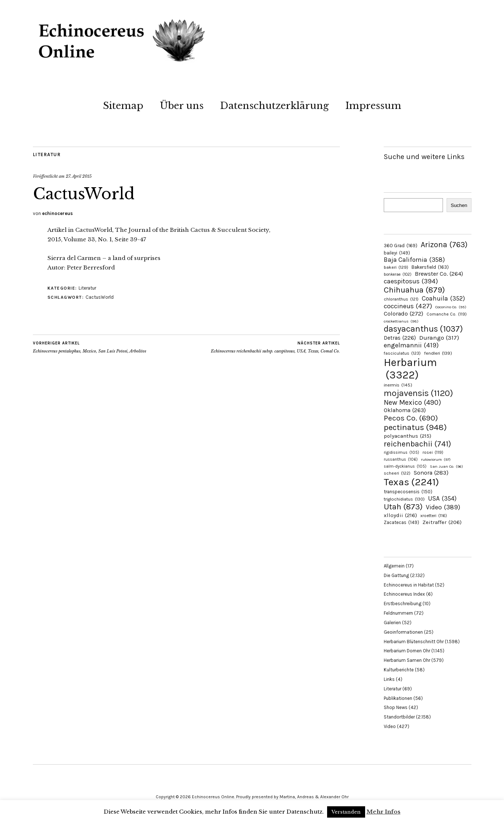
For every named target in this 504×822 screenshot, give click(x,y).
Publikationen (398, 698)
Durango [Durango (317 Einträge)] (439, 338)
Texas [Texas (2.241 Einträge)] (411, 482)
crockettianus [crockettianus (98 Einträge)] (401, 321)
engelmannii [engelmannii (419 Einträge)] (411, 345)
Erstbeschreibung (403, 604)
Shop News (396, 707)
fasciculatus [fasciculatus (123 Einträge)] (402, 353)
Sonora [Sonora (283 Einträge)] (431, 473)
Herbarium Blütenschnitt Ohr (414, 642)
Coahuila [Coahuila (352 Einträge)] (443, 298)
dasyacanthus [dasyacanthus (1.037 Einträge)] (423, 329)
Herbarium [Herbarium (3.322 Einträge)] (410, 369)
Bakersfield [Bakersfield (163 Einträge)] (430, 267)
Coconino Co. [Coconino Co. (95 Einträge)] (451, 307)
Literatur (47, 154)
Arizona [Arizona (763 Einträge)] (444, 244)
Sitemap (123, 106)
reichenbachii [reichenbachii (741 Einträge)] (417, 444)
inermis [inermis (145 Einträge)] (398, 385)
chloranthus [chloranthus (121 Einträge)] (401, 299)
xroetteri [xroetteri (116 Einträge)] (434, 516)
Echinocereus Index (404, 594)
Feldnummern (398, 613)
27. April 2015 (79, 176)
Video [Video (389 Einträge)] (443, 507)
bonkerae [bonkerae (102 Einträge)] (398, 274)
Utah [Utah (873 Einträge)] (403, 507)
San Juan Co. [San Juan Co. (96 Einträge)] (446, 466)
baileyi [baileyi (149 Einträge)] (397, 253)
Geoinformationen (403, 632)
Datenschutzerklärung (274, 106)
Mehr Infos (384, 812)
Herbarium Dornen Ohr (407, 651)
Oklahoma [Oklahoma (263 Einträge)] (405, 410)
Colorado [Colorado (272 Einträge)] (403, 314)
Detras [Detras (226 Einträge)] (400, 338)
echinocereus (57, 213)
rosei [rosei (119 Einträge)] (433, 452)
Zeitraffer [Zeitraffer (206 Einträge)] (442, 522)
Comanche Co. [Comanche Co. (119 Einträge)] (447, 314)
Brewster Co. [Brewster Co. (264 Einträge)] (439, 274)
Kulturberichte (399, 670)
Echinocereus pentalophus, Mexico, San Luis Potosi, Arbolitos (90, 347)
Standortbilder (399, 717)
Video (390, 726)
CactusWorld (100, 297)
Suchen (459, 205)
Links (389, 679)
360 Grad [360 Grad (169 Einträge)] (401, 245)
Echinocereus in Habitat (409, 585)
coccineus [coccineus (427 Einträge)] (408, 306)
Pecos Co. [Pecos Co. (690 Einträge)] (411, 418)
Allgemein (394, 566)
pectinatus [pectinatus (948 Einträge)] (415, 427)
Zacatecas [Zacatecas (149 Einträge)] (401, 522)
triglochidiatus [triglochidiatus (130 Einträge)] (404, 499)
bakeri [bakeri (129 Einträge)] (396, 267)
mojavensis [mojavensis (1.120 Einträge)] (418, 393)
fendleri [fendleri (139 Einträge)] (438, 353)
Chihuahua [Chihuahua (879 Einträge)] (414, 290)
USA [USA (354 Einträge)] (442, 498)
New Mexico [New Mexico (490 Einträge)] (412, 402)
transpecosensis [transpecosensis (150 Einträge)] (408, 492)
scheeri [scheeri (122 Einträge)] (397, 473)
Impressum (373, 106)
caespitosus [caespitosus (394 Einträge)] (411, 281)
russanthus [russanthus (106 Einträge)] (401, 459)
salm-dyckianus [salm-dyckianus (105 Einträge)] (405, 466)
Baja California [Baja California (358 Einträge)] (414, 260)
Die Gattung (396, 575)
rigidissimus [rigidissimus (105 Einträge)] (401, 453)
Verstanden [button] (346, 812)
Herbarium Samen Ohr (407, 660)
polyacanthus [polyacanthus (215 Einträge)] (408, 436)
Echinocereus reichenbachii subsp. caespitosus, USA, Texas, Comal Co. (275, 347)
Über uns (182, 106)
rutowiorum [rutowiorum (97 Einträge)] (436, 459)
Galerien (392, 623)
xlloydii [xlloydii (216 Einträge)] (400, 515)
